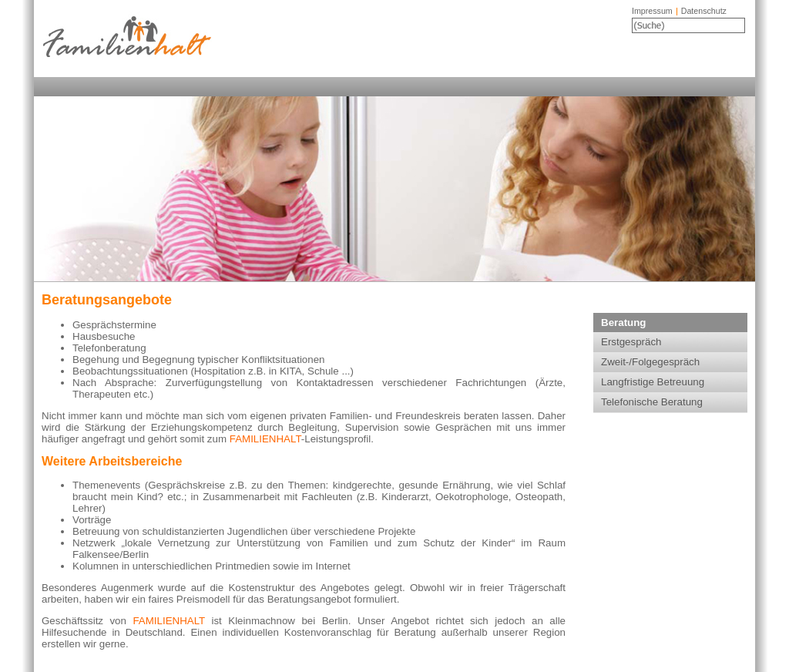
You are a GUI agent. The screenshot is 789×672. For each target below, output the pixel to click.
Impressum (652, 11)
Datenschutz (704, 11)
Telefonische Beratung (652, 402)
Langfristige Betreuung (653, 382)
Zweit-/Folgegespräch (650, 362)
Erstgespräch (631, 342)
